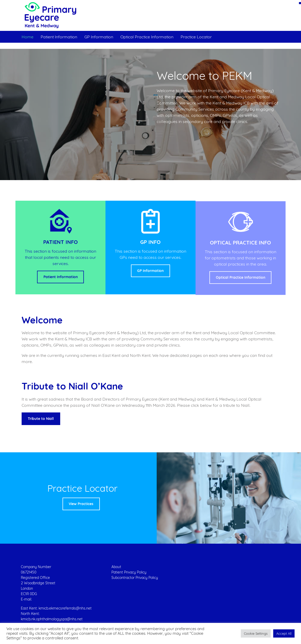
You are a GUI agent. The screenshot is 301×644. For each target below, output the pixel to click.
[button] (256, 633)
